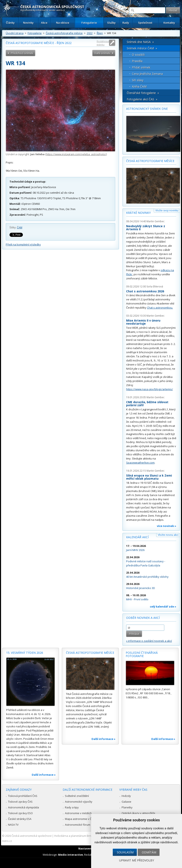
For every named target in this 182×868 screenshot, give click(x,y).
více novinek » (167, 526)
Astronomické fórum (78, 825)
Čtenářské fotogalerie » (143, 93)
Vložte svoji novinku (167, 210)
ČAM (20, 227)
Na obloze (63, 23)
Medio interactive (70, 855)
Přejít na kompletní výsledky (23, 244)
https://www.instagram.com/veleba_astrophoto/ (76, 154)
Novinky (28, 23)
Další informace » (44, 775)
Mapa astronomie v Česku (81, 819)
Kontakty (169, 23)
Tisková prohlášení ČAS (23, 796)
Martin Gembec (156, 221)
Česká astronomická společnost (32, 836)
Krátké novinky (138, 213)
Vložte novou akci (168, 535)
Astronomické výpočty (79, 802)
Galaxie (126, 802)
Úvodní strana (15, 33)
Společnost (145, 23)
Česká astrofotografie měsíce (64, 33)
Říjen (100, 33)
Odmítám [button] (149, 852)
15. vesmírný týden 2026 (25, 653)
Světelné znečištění (77, 796)
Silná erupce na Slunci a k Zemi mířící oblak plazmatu (149, 477)
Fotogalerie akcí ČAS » (142, 99)
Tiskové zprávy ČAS (20, 802)
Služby (111, 23)
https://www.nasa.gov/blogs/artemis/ (150, 389)
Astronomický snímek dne (147, 109)
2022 (90, 33)
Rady (126, 23)
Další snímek (102, 53)
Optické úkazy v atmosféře (138, 813)
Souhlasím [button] (125, 852)
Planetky (127, 807)
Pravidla (137, 61)
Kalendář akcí (137, 537)
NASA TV (13, 825)
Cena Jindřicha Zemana (147, 74)
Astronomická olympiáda (23, 807)
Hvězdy (126, 796)
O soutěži (138, 55)
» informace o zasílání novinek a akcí (149, 641)
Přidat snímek (141, 67)
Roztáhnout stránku (103, 43)
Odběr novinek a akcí (143, 618)
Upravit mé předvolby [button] (137, 860)
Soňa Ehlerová (155, 286)
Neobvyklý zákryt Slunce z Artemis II (146, 228)
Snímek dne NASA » (140, 42)
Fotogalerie (89, 23)
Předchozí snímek (22, 53)
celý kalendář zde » (163, 606)
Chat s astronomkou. (160, 308)
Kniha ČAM (139, 86)
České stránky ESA (20, 819)
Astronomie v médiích (78, 813)
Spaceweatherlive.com (140, 463)
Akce (44, 23)
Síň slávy (138, 80)
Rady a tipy (72, 807)
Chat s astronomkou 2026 (145, 291)
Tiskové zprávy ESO (20, 813)
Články (10, 23)
